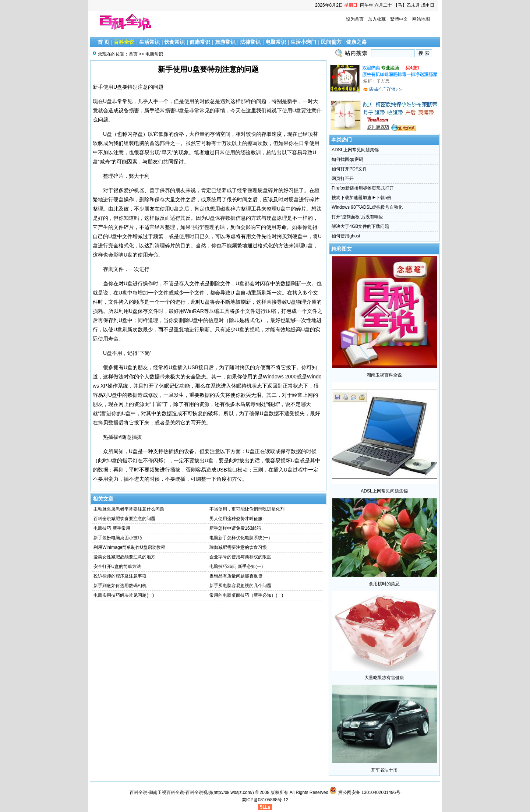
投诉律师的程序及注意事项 (120, 576)
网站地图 (421, 19)
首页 (133, 54)
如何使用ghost (346, 236)
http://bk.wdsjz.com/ (233, 792)
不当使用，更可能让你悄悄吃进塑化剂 (247, 509)
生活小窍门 (303, 42)
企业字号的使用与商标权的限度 (240, 557)
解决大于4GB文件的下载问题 (360, 226)
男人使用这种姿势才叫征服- (237, 519)
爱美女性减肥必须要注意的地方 (124, 557)
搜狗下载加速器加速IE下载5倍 (361, 198)
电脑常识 (276, 42)
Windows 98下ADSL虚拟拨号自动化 (367, 207)
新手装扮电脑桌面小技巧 (118, 538)
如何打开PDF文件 (349, 169)
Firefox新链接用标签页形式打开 (363, 188)
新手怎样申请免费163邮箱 (235, 528)
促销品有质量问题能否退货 (236, 576)
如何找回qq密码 (347, 159)
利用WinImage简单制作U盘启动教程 (129, 547)
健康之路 (356, 42)
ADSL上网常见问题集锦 (355, 150)
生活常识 (149, 42)
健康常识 (200, 42)
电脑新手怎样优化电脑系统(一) (240, 538)
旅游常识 (225, 42)
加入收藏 (377, 19)
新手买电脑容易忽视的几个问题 (240, 586)
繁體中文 (399, 19)
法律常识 (250, 42)
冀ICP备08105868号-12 (265, 800)
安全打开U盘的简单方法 (117, 566)
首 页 (103, 42)
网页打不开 (343, 179)
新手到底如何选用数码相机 (120, 586)
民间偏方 (331, 42)
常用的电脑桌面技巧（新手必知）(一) (246, 595)
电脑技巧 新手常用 (112, 528)
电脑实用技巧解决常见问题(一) (124, 595)
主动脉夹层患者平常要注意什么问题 (129, 509)
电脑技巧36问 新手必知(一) (236, 566)
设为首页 (355, 19)
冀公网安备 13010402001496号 (365, 792)
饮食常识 (174, 42)
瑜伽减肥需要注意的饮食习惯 (238, 547)
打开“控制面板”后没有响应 (357, 217)
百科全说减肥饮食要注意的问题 (124, 519)
